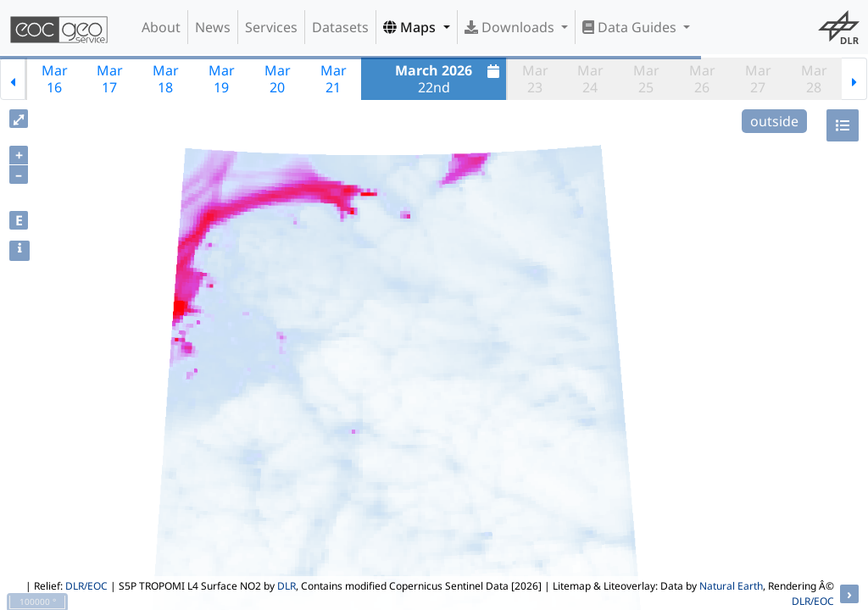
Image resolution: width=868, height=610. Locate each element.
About (161, 27)
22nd (449, 79)
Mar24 (590, 79)
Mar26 (702, 79)
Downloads (511, 27)
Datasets (340, 27)
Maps (411, 27)
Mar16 (55, 79)
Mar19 (222, 79)
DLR (287, 586)
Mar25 (646, 79)
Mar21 (334, 79)
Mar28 (814, 79)
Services (271, 27)
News (213, 27)
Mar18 (166, 79)
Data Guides (631, 27)
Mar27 (758, 79)
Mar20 (278, 79)
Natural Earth (731, 586)
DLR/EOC (86, 586)
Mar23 (535, 79)
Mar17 (110, 79)
